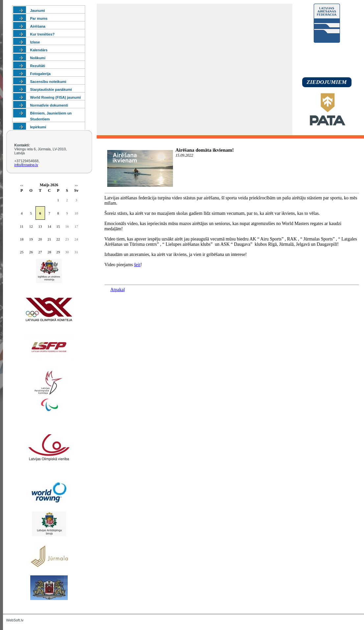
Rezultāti (38, 66)
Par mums (39, 18)
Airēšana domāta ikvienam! (205, 150)
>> (76, 186)
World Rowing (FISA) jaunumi (56, 97)
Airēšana (38, 26)
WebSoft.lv (15, 620)
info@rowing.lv (26, 165)
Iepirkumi (38, 127)
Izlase (35, 42)
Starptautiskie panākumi (51, 89)
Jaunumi (38, 11)
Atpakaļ (118, 290)
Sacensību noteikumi (48, 82)
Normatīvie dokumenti (49, 105)
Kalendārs (39, 50)
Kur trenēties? (43, 34)
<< (22, 186)
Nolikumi (38, 58)
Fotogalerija (40, 74)
